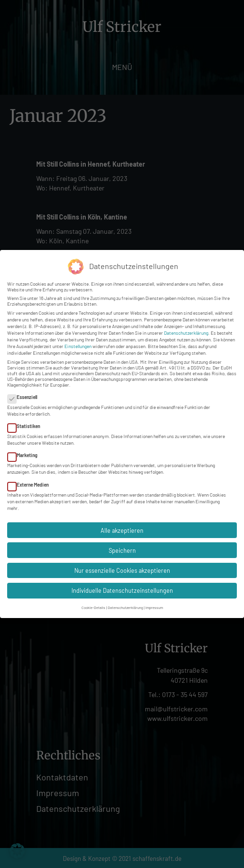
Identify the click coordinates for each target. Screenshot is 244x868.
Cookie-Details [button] (93, 606)
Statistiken (27, 425)
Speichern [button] (122, 549)
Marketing (25, 454)
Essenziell (25, 396)
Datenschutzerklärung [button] (125, 606)
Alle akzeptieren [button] (122, 529)
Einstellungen (78, 345)
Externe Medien (31, 483)
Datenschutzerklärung (186, 331)
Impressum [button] (154, 606)
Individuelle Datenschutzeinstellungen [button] (122, 589)
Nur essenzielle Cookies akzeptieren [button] (122, 569)
